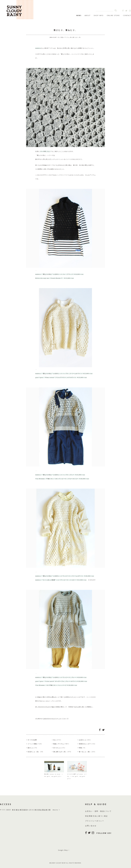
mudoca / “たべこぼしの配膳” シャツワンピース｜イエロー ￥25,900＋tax (61, 580)
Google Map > (64, 850)
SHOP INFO (99, 15)
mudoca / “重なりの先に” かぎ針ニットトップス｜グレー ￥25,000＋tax (60, 475)
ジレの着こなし (45, 151)
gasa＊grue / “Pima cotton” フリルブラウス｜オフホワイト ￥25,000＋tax (61, 377)
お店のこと (85, 740)
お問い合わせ (91, 826)
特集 (82, 748)
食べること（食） (87, 752)
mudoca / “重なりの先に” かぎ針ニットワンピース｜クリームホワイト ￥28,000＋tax (65, 576)
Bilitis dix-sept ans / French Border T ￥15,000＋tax (55, 278)
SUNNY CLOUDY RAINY (28, 10)
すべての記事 (32, 740)
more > (56, 810)
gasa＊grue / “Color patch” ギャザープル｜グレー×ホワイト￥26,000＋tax (61, 681)
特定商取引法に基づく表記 (96, 816)
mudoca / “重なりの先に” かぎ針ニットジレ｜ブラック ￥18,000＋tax (59, 274)
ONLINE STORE (113, 15)
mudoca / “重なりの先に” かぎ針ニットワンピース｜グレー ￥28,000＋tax (61, 677)
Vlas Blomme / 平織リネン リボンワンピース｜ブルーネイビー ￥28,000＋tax (62, 479)
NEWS (79, 15)
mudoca (38, 48)
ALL (59, 37)
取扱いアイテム (65, 37)
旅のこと (32, 748)
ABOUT (88, 15)
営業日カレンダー (87, 744)
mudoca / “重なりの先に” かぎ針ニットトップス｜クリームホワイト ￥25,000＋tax (64, 374)
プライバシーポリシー (95, 821)
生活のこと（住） (35, 752)
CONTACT (127, 15)
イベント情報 (35, 744)
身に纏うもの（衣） (76, 37)
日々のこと (59, 748)
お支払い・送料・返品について (98, 811)
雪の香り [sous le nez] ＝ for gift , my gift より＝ (54, 774)
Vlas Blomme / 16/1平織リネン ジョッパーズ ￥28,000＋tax (56, 685)
